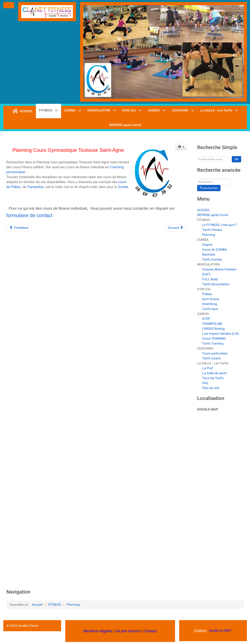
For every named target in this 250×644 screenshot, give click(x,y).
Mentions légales (98, 631)
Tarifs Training (213, 343)
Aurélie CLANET (220, 631)
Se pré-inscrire (128, 631)
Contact (150, 631)
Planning (209, 235)
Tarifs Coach (211, 358)
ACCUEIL (204, 210)
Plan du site (211, 388)
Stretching (210, 304)
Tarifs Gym (210, 309)
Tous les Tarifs (213, 378)
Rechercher (197, 156)
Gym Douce (211, 299)
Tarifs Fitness (212, 230)
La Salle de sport (214, 373)
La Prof (207, 368)
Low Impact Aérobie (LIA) (220, 334)
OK (236, 159)
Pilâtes (207, 294)
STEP (206, 319)
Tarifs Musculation (216, 284)
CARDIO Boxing (213, 329)
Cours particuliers (215, 353)
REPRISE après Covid (213, 215)
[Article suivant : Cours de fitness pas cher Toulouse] (176, 228)
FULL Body (210, 279)
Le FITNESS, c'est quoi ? (220, 225)
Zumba (122, 187)
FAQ (205, 383)
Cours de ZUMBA (214, 250)
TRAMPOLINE (212, 324)
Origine (207, 245)
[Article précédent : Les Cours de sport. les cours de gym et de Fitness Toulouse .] (19, 228)
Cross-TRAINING (214, 338)
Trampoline (35, 187)
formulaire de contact (30, 215)
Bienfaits (209, 254)
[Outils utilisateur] (181, 147)
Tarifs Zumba (212, 259)
